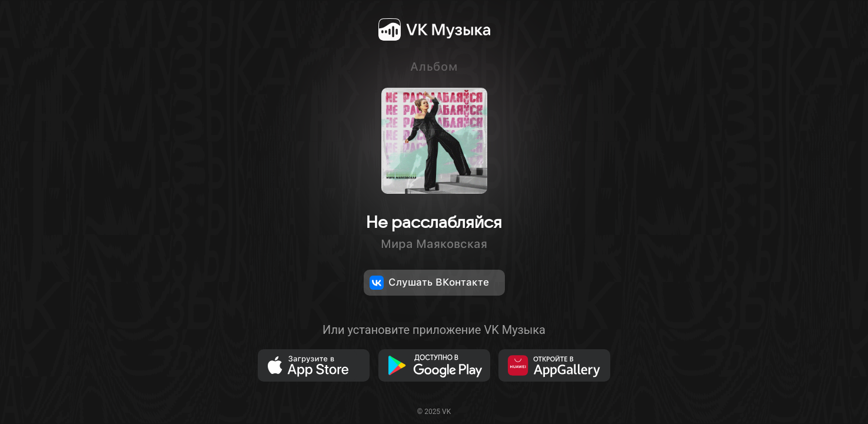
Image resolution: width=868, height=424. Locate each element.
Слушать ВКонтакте (429, 283)
